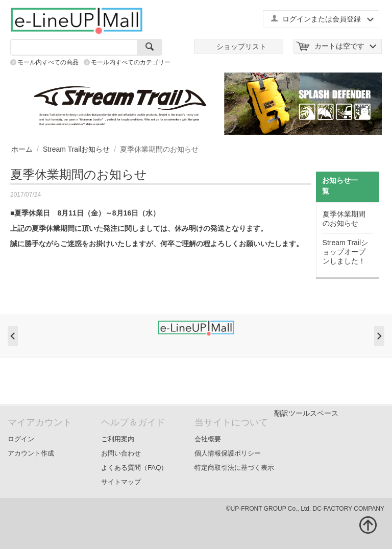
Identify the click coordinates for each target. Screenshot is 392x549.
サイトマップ (121, 482)
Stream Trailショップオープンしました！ (345, 252)
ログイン (21, 439)
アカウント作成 (31, 453)
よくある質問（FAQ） (134, 468)
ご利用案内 (118, 439)
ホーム (22, 149)
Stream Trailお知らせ (76, 149)
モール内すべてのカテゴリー (131, 62)
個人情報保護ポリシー (228, 453)
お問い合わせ (121, 453)
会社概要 (208, 439)
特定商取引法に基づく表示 (234, 468)
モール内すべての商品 (48, 62)
